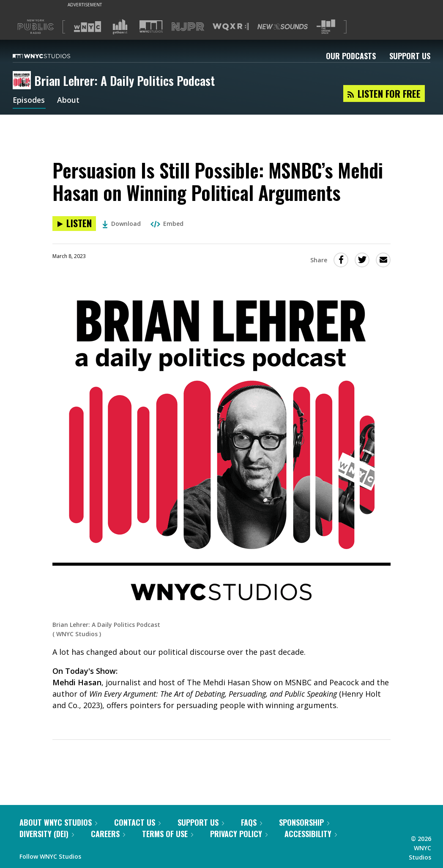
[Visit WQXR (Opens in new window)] (231, 27)
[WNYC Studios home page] (52, 56)
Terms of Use (168, 834)
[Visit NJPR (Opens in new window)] (188, 27)
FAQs (252, 822)
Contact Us (137, 822)
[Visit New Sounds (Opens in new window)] (283, 27)
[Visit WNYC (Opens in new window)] (88, 27)
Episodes (29, 101)
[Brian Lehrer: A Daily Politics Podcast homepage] (23, 81)
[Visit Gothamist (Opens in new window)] (120, 27)
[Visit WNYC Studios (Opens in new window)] (151, 26)
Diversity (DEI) (47, 834)
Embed (167, 224)
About (69, 101)
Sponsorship (304, 822)
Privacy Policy (239, 834)
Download (122, 224)
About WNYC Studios (58, 822)
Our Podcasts (351, 56)
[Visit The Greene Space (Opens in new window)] (326, 27)
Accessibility (311, 834)
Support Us (410, 56)
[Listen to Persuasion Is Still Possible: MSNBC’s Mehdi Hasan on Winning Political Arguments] (74, 224)
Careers (108, 834)
